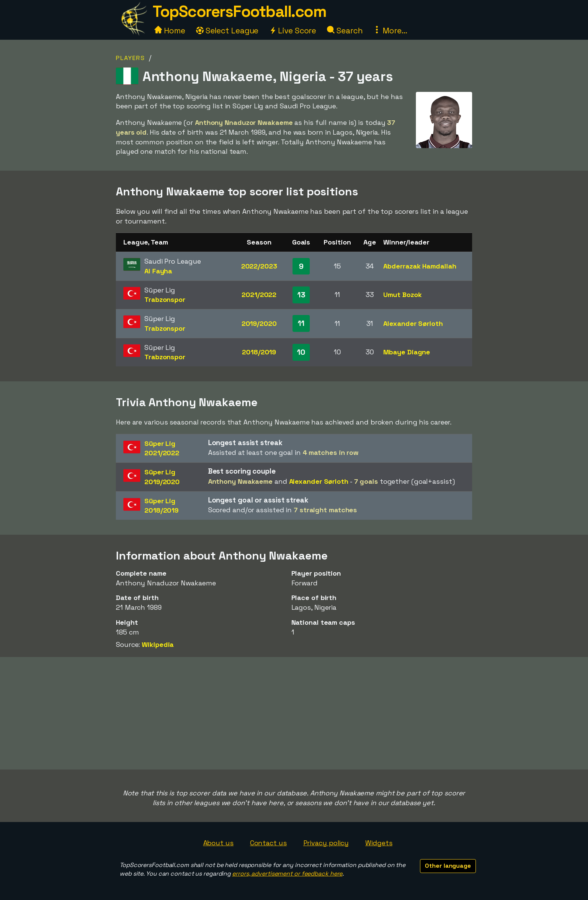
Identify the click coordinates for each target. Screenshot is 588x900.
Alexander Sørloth (413, 323)
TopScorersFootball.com (239, 11)
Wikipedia (158, 644)
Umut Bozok (402, 295)
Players (130, 58)
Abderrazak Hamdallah (420, 266)
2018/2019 (259, 352)
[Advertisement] (294, 713)
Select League (227, 31)
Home (170, 31)
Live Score (293, 31)
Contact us (268, 843)
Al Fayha (158, 271)
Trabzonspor (165, 299)
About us (218, 843)
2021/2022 (259, 295)
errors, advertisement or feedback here (287, 874)
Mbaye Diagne (407, 352)
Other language (448, 866)
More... (390, 31)
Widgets (379, 843)
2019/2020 (259, 323)
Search (345, 31)
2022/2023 (259, 266)
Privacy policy (326, 843)
